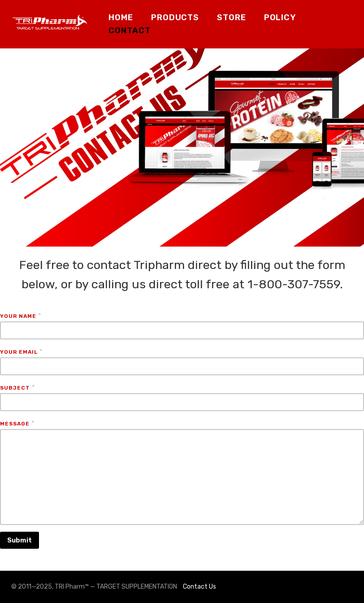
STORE (232, 17)
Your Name (18, 316)
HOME (121, 17)
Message (15, 424)
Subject (15, 388)
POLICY (280, 17)
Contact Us (199, 587)
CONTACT (129, 30)
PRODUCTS (175, 17)
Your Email (19, 352)
